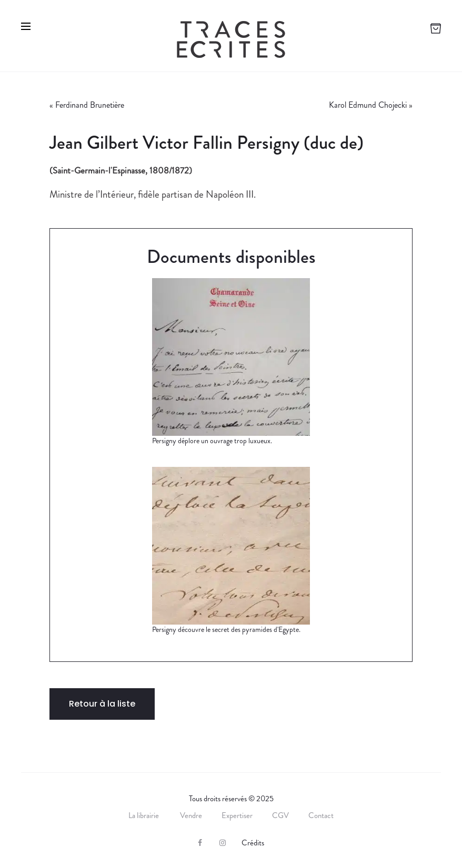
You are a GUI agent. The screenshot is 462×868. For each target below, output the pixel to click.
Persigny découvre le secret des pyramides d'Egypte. (226, 629)
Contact (321, 815)
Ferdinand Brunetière (90, 105)
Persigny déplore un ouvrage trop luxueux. (212, 441)
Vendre (191, 815)
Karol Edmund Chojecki (368, 105)
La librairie (144, 815)
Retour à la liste (102, 704)
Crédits (253, 843)
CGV (280, 815)
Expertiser (237, 815)
